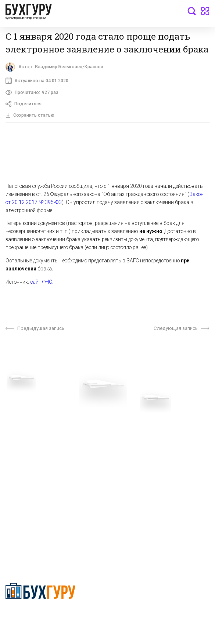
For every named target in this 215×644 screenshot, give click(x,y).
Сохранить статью (30, 116)
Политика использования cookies (148, 452)
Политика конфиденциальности (41, 616)
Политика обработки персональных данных (151, 438)
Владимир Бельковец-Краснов (69, 67)
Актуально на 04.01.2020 (37, 81)
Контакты (17, 447)
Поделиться (24, 105)
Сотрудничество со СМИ (137, 424)
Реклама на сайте (27, 463)
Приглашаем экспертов (34, 424)
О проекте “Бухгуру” (132, 413)
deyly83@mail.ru (32, 537)
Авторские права (26, 474)
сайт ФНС (41, 283)
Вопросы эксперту (28, 413)
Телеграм (17, 436)
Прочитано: (32, 93)
